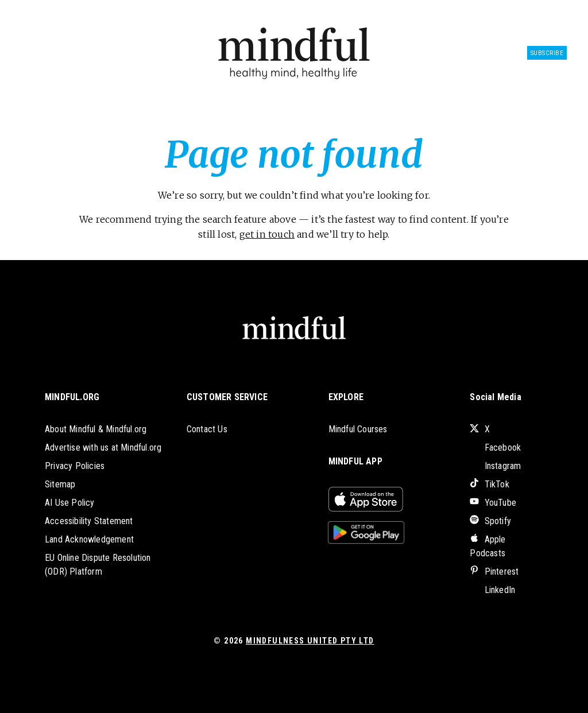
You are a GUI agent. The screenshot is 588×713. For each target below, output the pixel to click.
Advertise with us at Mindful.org (103, 447)
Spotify (490, 521)
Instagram (495, 466)
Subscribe (547, 53)
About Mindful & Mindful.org (96, 429)
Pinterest (494, 571)
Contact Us (207, 429)
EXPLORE (346, 397)
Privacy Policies (75, 466)
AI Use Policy (70, 503)
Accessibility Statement (89, 521)
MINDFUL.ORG (72, 397)
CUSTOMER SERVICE (227, 397)
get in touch (267, 234)
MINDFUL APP (355, 461)
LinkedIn (492, 590)
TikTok (489, 484)
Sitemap (60, 484)
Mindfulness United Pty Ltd (310, 641)
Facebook (495, 447)
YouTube (493, 503)
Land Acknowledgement (89, 539)
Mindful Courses (358, 429)
